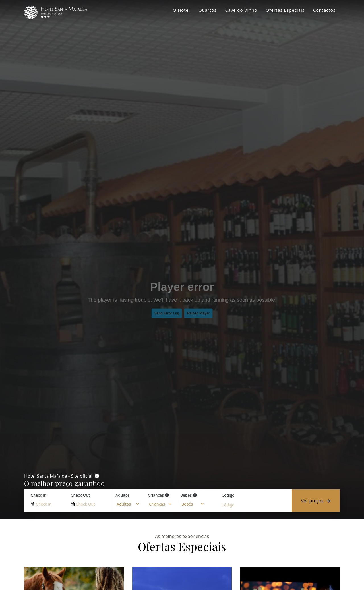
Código (228, 495)
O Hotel (181, 10)
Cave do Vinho (241, 10)
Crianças (156, 495)
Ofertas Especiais (285, 10)
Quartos (208, 10)
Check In (39, 495)
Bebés (186, 495)
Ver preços (316, 501)
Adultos (123, 495)
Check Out (80, 495)
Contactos (324, 10)
